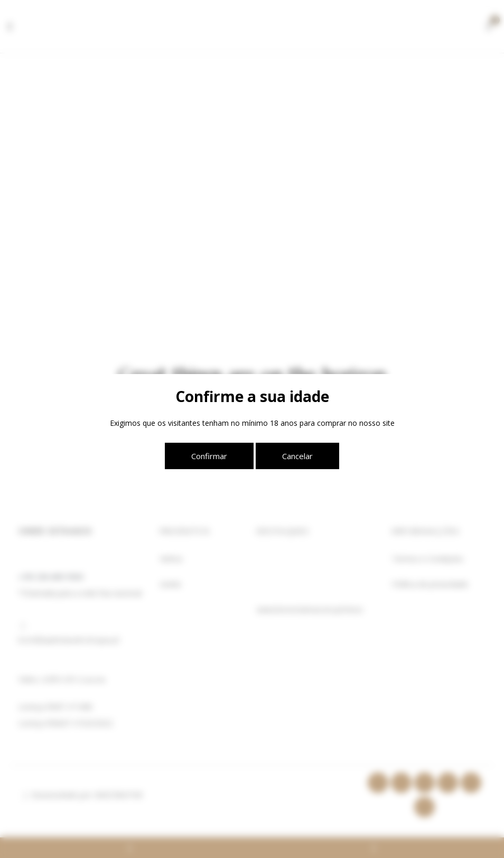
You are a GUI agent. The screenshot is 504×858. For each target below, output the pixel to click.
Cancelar (297, 456)
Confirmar (209, 456)
